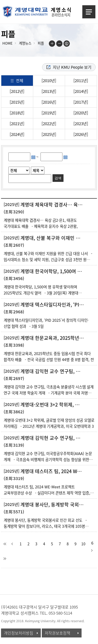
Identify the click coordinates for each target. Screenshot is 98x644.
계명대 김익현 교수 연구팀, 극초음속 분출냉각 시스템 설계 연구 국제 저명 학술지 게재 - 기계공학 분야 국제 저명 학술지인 (49, 393)
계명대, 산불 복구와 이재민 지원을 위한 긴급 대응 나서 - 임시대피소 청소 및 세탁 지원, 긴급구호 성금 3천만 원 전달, (48, 260)
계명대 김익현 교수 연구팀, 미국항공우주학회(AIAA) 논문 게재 (53, 438)
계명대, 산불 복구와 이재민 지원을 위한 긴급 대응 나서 (53, 238)
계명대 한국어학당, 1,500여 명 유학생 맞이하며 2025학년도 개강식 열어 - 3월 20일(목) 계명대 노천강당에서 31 (41, 293)
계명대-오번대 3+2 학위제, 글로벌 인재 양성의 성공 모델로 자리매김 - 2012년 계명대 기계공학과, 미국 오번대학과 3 (49, 423)
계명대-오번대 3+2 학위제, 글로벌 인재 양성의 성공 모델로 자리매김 (53, 405)
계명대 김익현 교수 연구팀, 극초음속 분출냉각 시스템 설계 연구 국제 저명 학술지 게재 (53, 371)
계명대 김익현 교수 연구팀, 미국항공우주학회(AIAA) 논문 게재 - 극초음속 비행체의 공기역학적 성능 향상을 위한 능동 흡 (48, 460)
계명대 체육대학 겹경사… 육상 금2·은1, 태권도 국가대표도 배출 (53, 205)
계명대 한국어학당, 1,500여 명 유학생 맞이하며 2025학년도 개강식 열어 (53, 271)
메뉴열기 (89, 12)
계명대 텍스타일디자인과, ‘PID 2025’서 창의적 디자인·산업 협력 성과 (53, 305)
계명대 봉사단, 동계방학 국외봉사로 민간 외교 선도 (53, 505)
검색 (58, 178)
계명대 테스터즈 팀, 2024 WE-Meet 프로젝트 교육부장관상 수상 (53, 471)
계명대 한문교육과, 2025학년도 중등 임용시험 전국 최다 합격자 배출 (53, 338)
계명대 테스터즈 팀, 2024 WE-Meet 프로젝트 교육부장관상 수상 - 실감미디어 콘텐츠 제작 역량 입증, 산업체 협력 (47, 493)
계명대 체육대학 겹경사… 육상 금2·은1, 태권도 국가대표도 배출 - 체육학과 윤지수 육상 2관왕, (41, 223)
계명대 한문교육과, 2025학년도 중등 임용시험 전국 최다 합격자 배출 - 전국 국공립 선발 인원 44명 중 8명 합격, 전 (49, 357)
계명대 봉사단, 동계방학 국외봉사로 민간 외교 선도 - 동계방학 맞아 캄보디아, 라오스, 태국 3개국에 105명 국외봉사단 (45, 526)
